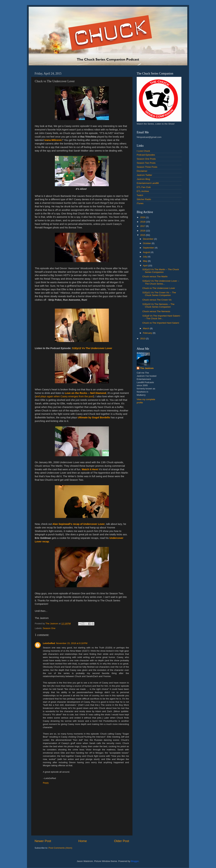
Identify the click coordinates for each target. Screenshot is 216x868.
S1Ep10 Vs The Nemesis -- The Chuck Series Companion (158, 305)
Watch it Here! (90, 469)
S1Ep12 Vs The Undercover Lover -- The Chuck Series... (161, 282)
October (147, 243)
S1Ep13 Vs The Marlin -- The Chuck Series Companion (161, 271)
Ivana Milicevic (53, 140)
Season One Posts (146, 159)
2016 (143, 231)
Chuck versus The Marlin (155, 276)
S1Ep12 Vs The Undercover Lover (92, 348)
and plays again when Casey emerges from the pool (64, 396)
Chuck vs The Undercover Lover (159, 288)
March (146, 328)
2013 (143, 339)
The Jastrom (147, 368)
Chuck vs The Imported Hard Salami (161, 323)
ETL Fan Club (144, 187)
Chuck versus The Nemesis (156, 311)
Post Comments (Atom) (60, 848)
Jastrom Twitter (144, 175)
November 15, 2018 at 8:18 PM (72, 643)
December (148, 239)
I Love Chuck (143, 151)
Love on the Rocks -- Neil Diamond (85, 393)
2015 (143, 235)
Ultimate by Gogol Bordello (94, 417)
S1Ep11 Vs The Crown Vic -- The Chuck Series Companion (159, 294)
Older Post (122, 841)
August (147, 252)
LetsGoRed (49, 643)
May (145, 261)
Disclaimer (142, 171)
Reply (46, 783)
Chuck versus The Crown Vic (157, 300)
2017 (143, 226)
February (148, 333)
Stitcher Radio (144, 199)
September (149, 248)
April (146, 266)
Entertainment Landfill (148, 183)
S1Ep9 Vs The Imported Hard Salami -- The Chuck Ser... (162, 317)
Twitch (140, 195)
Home (83, 841)
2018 (143, 222)
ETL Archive (143, 191)
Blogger (135, 861)
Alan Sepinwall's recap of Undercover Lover (79, 524)
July (145, 257)
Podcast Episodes (146, 155)
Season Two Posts (146, 163)
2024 (143, 217)
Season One (49, 628)
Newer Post (43, 841)
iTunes (140, 203)
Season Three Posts (147, 167)
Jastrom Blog (143, 179)
